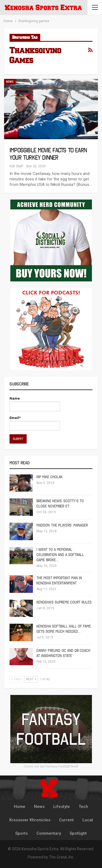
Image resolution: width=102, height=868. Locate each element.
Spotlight (78, 833)
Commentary (49, 833)
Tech (83, 807)
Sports (21, 833)
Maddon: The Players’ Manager (62, 525)
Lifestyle (62, 807)
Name (35, 404)
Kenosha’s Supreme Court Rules (64, 602)
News (10, 82)
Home (20, 807)
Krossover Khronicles (30, 820)
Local (88, 820)
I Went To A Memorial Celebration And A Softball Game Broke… (60, 555)
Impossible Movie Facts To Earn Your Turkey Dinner (48, 154)
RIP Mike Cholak (50, 477)
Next (31, 679)
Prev (16, 679)
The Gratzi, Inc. (62, 857)
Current (66, 820)
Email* (35, 423)
